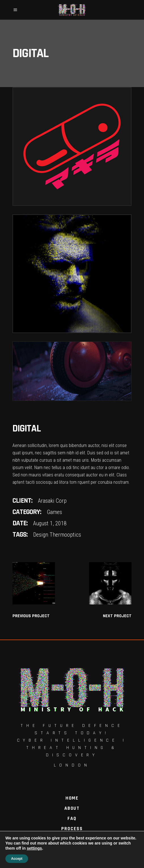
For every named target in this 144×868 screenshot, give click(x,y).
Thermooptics (65, 535)
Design (41, 535)
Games (54, 512)
